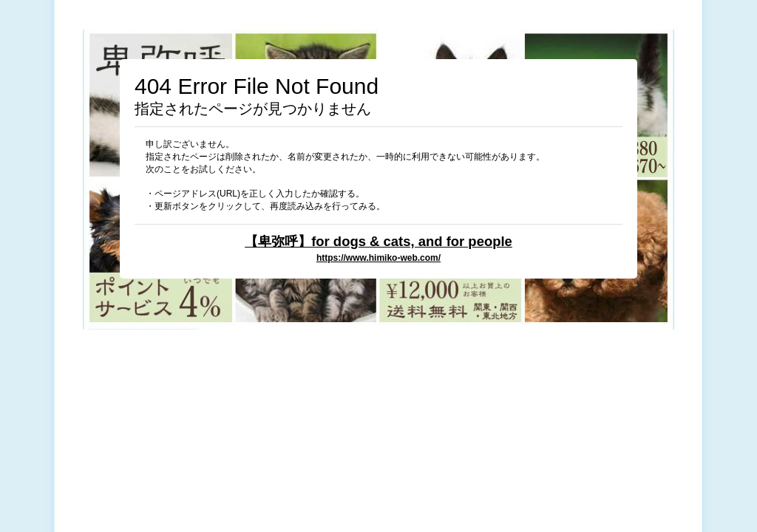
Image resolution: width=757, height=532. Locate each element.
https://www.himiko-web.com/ (378, 258)
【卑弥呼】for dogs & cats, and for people (378, 241)
